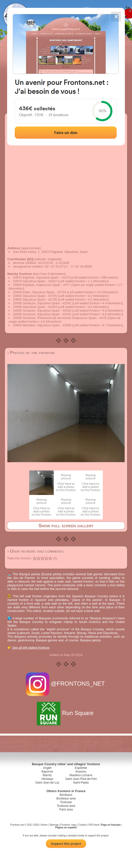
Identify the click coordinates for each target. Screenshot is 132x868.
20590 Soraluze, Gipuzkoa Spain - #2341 (42, 303)
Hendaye (47, 779)
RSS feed (94, 825)
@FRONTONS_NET (66, 684)
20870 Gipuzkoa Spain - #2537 (35, 281)
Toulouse (66, 802)
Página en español (66, 827)
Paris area (66, 809)
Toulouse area (66, 806)
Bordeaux (66, 795)
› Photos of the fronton (31, 353)
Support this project (66, 844)
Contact (82, 825)
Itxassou (81, 772)
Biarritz (47, 775)
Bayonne (47, 772)
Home (44, 825)
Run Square (66, 713)
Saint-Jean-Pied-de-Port (81, 779)
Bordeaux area (66, 798)
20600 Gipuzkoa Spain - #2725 (35, 296)
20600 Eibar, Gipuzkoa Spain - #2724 (40, 292)
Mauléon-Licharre (81, 775)
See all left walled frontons (31, 648)
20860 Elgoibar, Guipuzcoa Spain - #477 (42, 285)
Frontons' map (68, 825)
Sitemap (54, 825)
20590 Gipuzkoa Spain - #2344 (35, 307)
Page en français (111, 825)
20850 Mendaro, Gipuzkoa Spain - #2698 (42, 325)
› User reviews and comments (36, 551)
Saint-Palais (81, 783)
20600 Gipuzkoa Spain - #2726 (35, 299)
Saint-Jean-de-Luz (47, 783)
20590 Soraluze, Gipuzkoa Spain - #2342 (42, 314)
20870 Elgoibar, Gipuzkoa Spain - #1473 (42, 277)
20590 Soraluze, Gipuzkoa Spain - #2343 (42, 311)
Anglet (47, 768)
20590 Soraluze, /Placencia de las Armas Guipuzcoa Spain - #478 (60, 318)
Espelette (81, 768)
